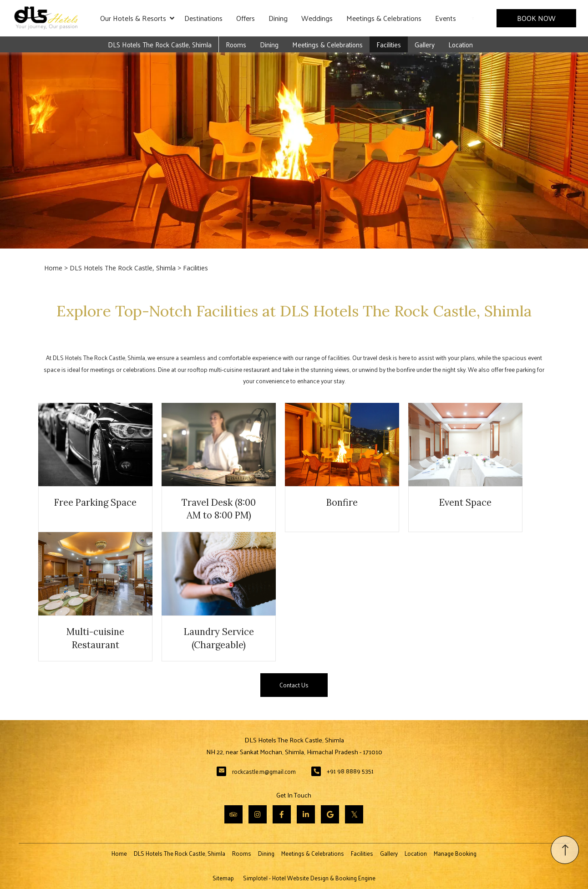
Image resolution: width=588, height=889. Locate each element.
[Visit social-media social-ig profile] (258, 814)
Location (461, 44)
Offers (246, 18)
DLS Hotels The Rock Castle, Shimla (160, 44)
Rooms (236, 44)
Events (446, 18)
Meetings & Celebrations (384, 18)
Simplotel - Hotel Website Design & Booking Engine (309, 878)
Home (53, 268)
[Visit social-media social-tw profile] (354, 814)
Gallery (425, 44)
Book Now (536, 18)
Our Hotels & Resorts (137, 18)
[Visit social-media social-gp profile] (330, 814)
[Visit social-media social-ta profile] (233, 814)
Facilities (389, 44)
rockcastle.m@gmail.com (264, 771)
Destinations (203, 18)
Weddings (317, 18)
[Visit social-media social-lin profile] (306, 814)
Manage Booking (455, 853)
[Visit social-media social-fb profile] (282, 814)
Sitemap (223, 878)
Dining (278, 18)
